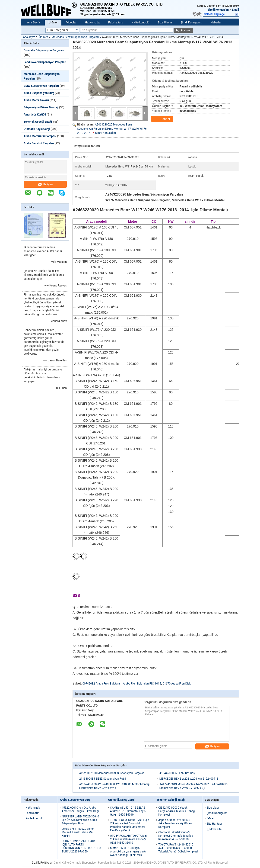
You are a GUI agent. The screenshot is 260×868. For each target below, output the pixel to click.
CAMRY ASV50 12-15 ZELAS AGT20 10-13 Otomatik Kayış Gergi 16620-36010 (128, 811)
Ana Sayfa (33, 23)
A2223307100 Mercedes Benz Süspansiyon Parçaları (112, 773)
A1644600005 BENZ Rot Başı (178, 773)
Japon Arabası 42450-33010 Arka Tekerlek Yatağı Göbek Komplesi (176, 823)
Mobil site (214, 829)
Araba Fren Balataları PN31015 (142, 684)
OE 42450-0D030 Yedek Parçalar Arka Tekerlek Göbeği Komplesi (177, 811)
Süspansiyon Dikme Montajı (41, 107)
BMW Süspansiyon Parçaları (41, 86)
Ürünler (53, 23)
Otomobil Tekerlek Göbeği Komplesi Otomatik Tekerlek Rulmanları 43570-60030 (176, 836)
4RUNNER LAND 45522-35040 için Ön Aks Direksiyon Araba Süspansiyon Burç (80, 820)
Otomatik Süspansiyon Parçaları (44, 50)
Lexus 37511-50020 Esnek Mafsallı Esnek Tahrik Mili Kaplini (78, 832)
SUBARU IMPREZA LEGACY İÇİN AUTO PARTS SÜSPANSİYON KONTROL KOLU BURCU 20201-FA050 (81, 846)
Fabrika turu (116, 23)
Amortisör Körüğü (35, 115)
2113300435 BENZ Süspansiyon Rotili (103, 779)
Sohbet (163, 119)
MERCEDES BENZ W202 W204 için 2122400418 (189, 779)
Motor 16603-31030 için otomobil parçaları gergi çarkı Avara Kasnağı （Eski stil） (128, 852)
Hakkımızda (92, 23)
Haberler (216, 23)
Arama (185, 30)
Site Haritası (214, 824)
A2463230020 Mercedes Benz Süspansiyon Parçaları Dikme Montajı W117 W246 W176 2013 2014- (112, 129)
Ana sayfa (29, 37)
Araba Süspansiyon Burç (39, 93)
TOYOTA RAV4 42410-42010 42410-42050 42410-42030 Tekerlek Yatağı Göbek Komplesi (178, 848)
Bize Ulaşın (165, 23)
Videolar (71, 23)
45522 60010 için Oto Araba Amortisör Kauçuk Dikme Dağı (80, 809)
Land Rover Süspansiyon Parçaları (45, 62)
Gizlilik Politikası (42, 863)
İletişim (45, 184)
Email (235, 10)
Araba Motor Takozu (36, 100)
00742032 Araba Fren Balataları (102, 684)
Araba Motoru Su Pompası (40, 136)
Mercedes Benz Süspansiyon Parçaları (75, 37)
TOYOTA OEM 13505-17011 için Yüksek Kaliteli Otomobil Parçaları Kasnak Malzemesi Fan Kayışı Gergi (130, 825)
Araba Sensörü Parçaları (39, 143)
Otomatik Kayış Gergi (37, 129)
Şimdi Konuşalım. (219, 10)
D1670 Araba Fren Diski (177, 684)
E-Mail (211, 818)
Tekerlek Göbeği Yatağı (38, 122)
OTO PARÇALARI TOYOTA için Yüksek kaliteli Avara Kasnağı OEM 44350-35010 (128, 839)
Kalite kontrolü (140, 23)
